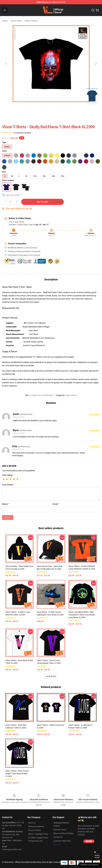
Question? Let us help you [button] (90, 865)
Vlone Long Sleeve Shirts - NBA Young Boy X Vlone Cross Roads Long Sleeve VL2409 (82, 615)
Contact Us (58, 837)
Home (5, 21)
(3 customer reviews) (22, 133)
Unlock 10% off (97, 856)
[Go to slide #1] (44, 110)
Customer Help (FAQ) (62, 841)
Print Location (8, 180)
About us (32, 823)
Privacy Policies (35, 830)
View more (51, 676)
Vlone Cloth (16, 21)
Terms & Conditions (36, 826)
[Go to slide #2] (58, 110)
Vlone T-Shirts (31, 21)
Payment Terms (60, 830)
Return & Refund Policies (63, 833)
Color (4, 151)
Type (4, 142)
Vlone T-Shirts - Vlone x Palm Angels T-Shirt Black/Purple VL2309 (17, 774)
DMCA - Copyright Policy (38, 834)
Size (4, 172)
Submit (8, 517)
